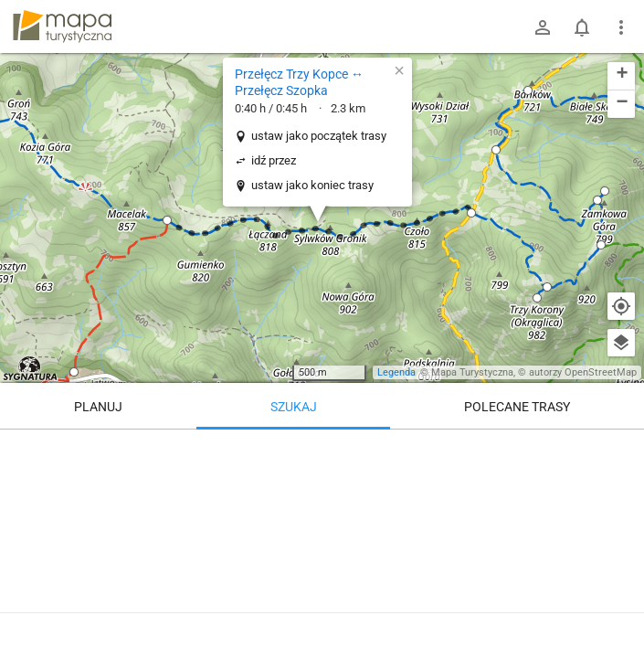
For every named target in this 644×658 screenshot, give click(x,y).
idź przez (274, 160)
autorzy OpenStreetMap (583, 372)
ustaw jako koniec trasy (312, 185)
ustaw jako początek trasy (319, 136)
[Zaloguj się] (543, 27)
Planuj (98, 407)
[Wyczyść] (621, 450)
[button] (167, 220)
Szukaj (294, 407)
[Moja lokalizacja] (621, 306)
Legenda (396, 372)
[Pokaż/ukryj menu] (621, 27)
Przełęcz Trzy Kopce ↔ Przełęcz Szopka (299, 82)
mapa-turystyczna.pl (62, 27)
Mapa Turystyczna (472, 372)
